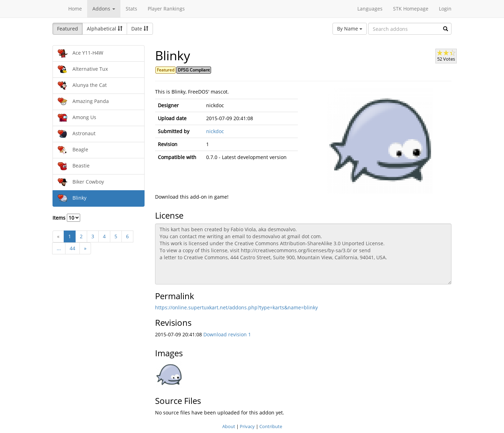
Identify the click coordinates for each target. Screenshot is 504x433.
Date (140, 29)
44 (72, 248)
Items (66, 218)
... (59, 248)
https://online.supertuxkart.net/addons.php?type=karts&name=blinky (236, 307)
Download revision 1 (227, 334)
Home (75, 9)
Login (445, 9)
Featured (68, 29)
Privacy (247, 426)
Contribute (271, 426)
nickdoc (215, 131)
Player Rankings (166, 9)
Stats (131, 9)
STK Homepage (411, 9)
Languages (370, 9)
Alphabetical (105, 29)
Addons (104, 9)
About (229, 426)
